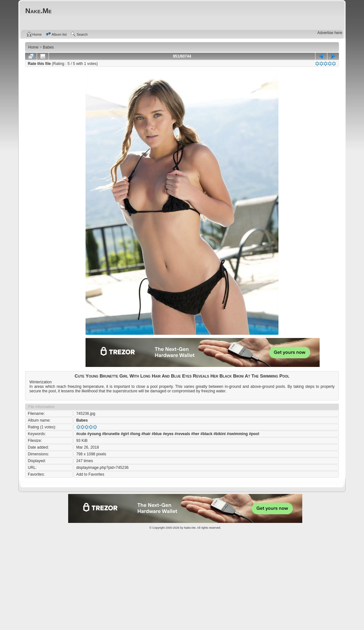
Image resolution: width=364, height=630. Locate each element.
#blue (157, 434)
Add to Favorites (90, 474)
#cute (81, 434)
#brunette (111, 434)
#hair (146, 434)
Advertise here (330, 33)
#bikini (220, 434)
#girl (125, 434)
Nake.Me (190, 528)
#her (195, 434)
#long (135, 434)
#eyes (168, 434)
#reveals (182, 434)
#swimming (237, 434)
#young (94, 434)
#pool (254, 434)
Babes (82, 420)
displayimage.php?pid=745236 (102, 468)
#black (206, 434)
